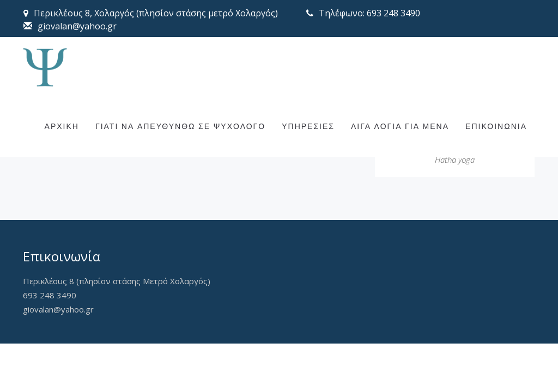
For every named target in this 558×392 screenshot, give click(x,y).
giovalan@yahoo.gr (58, 309)
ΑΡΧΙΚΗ (62, 156)
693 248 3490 (50, 295)
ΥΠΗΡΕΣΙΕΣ (308, 156)
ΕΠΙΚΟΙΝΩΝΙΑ (496, 156)
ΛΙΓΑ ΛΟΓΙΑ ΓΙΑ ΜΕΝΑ (400, 156)
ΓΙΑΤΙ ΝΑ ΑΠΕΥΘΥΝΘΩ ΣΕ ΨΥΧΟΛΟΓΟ (180, 156)
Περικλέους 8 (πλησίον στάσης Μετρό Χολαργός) (117, 281)
